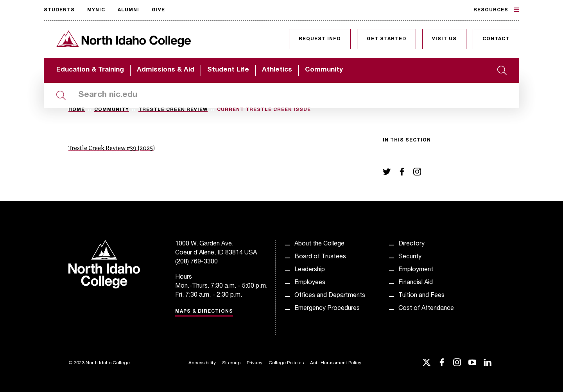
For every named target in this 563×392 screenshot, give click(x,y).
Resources (496, 10)
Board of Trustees (320, 257)
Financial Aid (416, 283)
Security (410, 257)
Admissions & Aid (166, 70)
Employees (310, 283)
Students (59, 10)
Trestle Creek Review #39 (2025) (112, 147)
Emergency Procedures (327, 309)
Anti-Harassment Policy (336, 363)
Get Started (386, 39)
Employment (416, 270)
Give (158, 10)
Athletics (277, 70)
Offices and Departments (330, 296)
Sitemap (231, 363)
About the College (319, 244)
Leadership (310, 270)
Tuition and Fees (421, 296)
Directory (411, 244)
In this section (407, 140)
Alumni (128, 10)
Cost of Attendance (426, 309)
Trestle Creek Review (173, 110)
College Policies (286, 363)
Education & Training (90, 70)
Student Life (228, 70)
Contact (496, 39)
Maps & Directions (204, 311)
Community (324, 70)
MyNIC (96, 10)
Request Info (320, 39)
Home (77, 110)
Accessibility (202, 363)
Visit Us (444, 39)
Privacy (255, 363)
